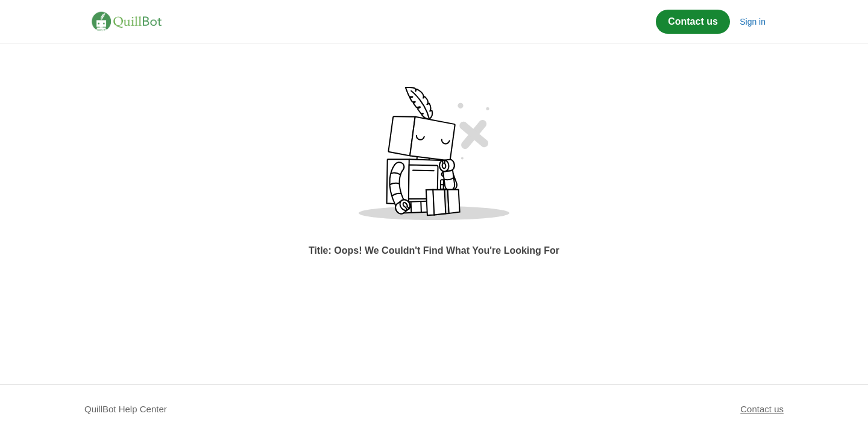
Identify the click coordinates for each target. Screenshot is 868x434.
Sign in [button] (753, 22)
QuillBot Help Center (126, 409)
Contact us (693, 21)
